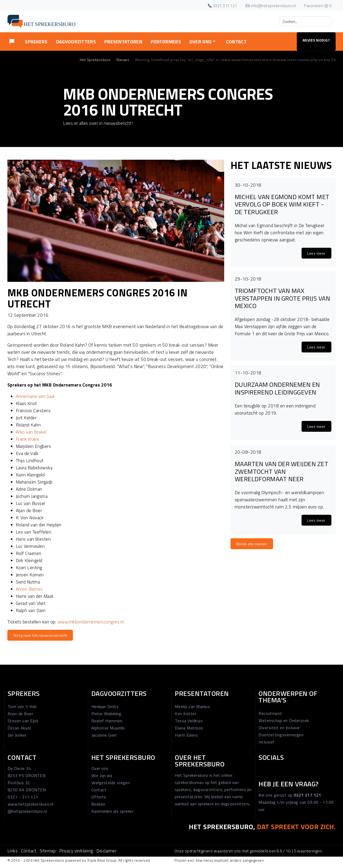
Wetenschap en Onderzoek (284, 720)
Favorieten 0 (318, 6)
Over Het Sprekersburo (200, 761)
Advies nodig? (316, 40)
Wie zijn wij (102, 775)
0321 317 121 (222, 6)
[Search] (305, 21)
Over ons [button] (200, 42)
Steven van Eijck (23, 721)
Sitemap (48, 851)
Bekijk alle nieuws (252, 544)
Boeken (98, 804)
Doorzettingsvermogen (281, 735)
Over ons (100, 768)
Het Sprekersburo (95, 60)
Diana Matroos (189, 728)
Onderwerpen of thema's (288, 697)
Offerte (99, 797)
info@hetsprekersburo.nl (271, 6)
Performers (166, 42)
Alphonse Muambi (108, 728)
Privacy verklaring (76, 851)
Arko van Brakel (31, 432)
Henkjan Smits (105, 706)
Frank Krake (28, 439)
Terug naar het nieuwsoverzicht (40, 635)
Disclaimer (106, 851)
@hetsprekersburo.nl (27, 811)
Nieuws (123, 60)
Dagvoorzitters (76, 42)
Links (13, 851)
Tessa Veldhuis (189, 721)
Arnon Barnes (29, 589)
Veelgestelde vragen (111, 783)
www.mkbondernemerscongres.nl (91, 622)
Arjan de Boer (20, 714)
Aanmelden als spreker (113, 811)
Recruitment (270, 713)
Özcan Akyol (19, 728)
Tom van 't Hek (22, 706)
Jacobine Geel (104, 735)
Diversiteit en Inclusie (279, 728)
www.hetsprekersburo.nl (31, 804)
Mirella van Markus (192, 706)
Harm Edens (186, 735)
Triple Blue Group (102, 860)
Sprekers (36, 42)
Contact (236, 42)
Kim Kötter (185, 714)
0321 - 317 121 (23, 797)
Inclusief (267, 742)
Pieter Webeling (106, 714)
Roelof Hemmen (107, 721)
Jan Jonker (17, 735)
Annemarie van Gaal (35, 396)
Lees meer (316, 253)
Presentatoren (123, 42)
